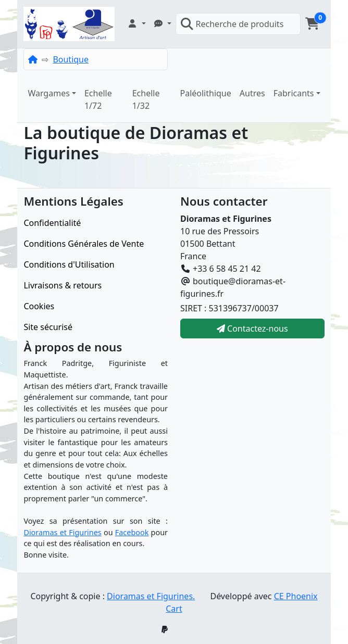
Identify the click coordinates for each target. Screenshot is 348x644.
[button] (136, 23)
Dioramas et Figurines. (151, 596)
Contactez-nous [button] (252, 329)
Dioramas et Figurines (62, 532)
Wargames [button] (48, 93)
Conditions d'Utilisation (69, 264)
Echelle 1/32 (146, 99)
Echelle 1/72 (98, 99)
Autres (252, 93)
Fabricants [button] (294, 93)
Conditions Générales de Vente (84, 244)
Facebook (132, 532)
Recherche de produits (232, 24)
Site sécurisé (48, 327)
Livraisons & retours (63, 285)
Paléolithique (205, 93)
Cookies (39, 306)
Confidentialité (52, 223)
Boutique (71, 59)
